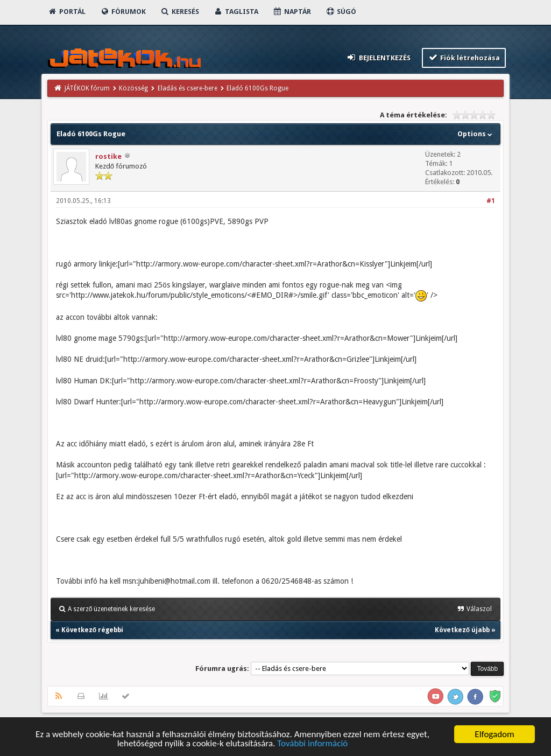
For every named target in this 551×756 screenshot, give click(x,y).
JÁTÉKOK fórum (87, 88)
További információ (312, 744)
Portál (67, 12)
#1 (491, 201)
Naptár (292, 12)
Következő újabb (462, 630)
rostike (108, 156)
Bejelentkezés (378, 57)
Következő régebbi (92, 630)
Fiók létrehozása (464, 57)
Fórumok (123, 12)
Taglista (236, 12)
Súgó (341, 12)
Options (476, 134)
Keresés (180, 12)
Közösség (133, 88)
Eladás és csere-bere (188, 88)
